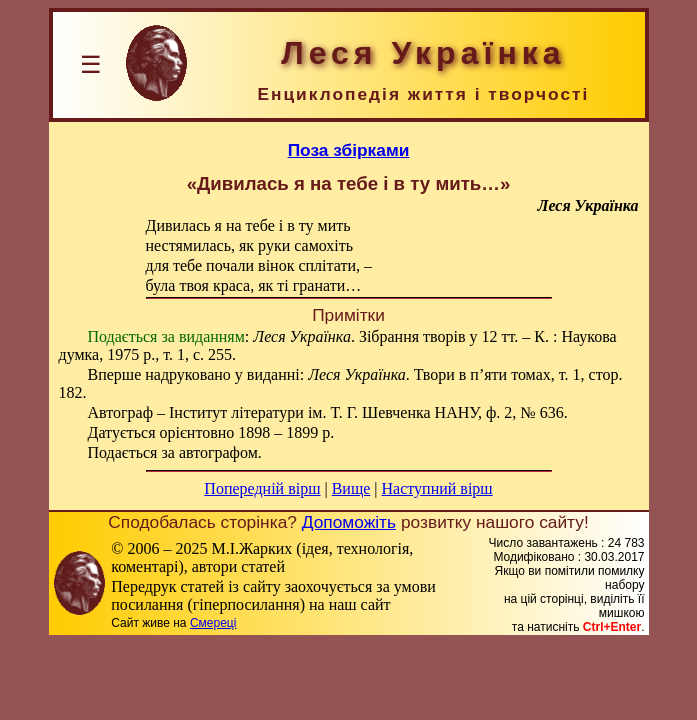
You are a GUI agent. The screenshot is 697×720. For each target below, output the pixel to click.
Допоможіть (349, 522)
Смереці (213, 623)
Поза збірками (349, 150)
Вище (351, 488)
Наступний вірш (437, 488)
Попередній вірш (262, 488)
